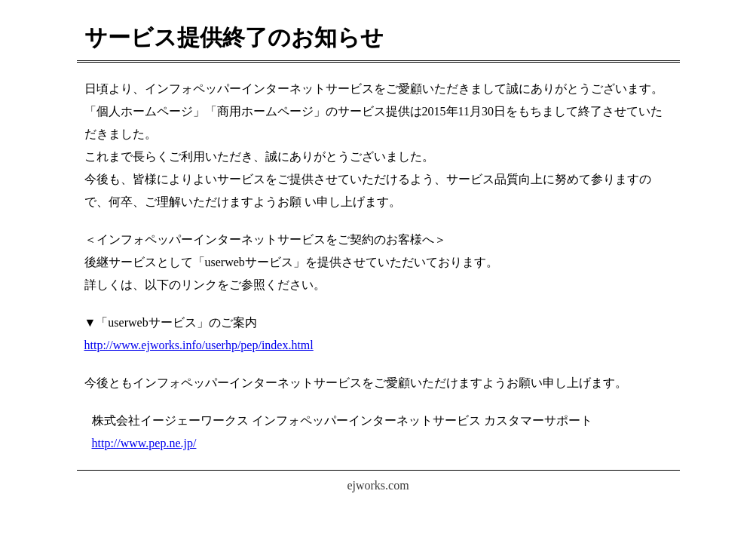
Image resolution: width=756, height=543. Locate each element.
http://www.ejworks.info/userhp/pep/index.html (199, 345)
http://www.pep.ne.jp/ (144, 443)
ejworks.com (378, 485)
